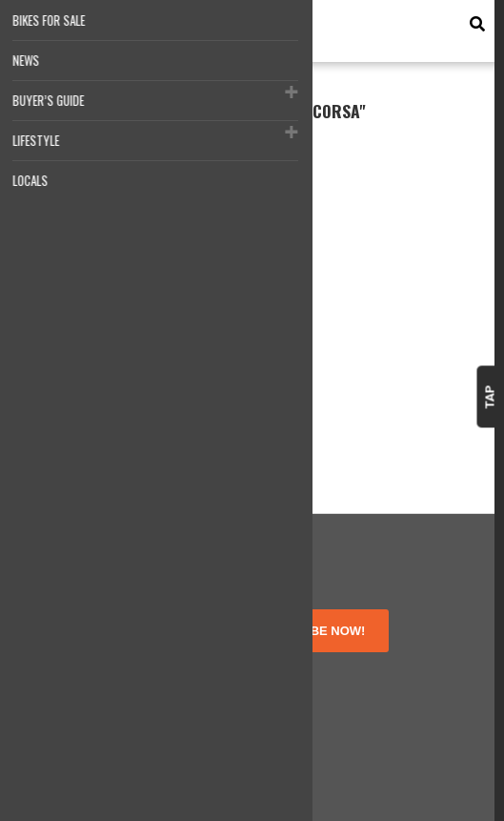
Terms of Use (72, 666)
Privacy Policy (73, 682)
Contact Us (65, 717)
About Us (60, 649)
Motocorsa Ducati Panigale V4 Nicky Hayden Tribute (117, 342)
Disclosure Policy (82, 699)
